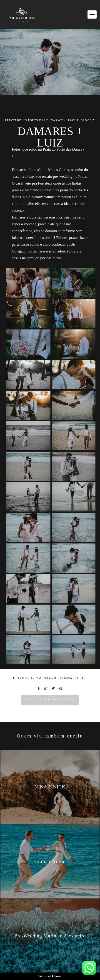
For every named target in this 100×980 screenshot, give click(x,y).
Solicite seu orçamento (50, 700)
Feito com (50, 976)
